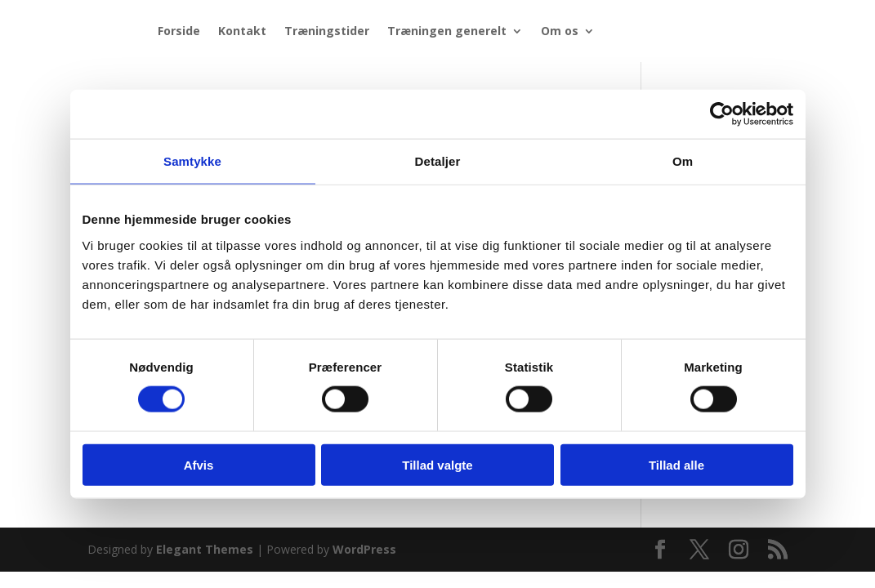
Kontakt (242, 31)
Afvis (199, 464)
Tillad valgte (437, 464)
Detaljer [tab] (438, 161)
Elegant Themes (205, 549)
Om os (560, 31)
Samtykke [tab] (192, 161)
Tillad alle (676, 464)
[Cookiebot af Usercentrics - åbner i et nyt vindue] (722, 114)
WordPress (364, 549)
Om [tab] (683, 161)
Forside (179, 31)
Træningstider (327, 31)
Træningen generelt (447, 31)
